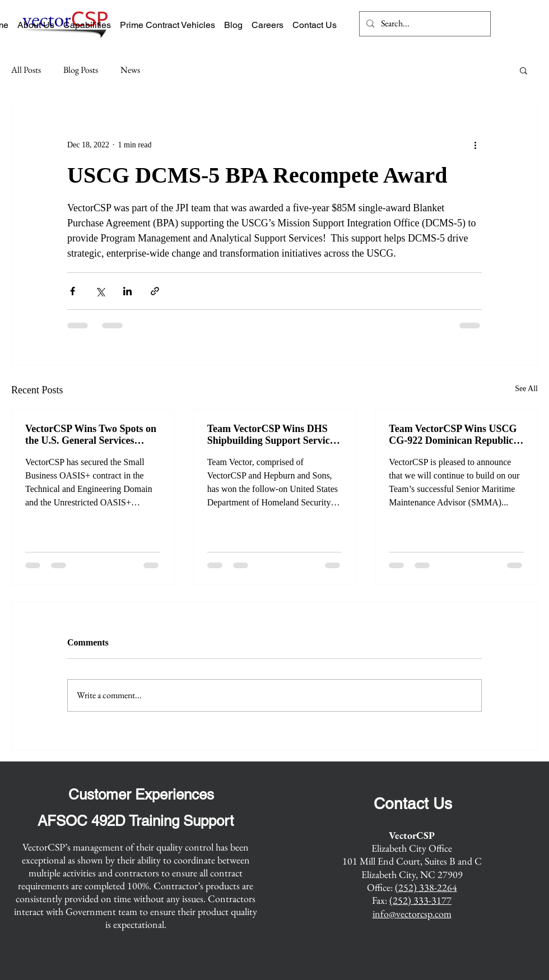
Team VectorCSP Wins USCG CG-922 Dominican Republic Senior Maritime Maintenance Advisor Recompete (454, 435)
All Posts (26, 70)
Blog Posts (81, 70)
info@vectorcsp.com (412, 914)
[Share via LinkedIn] (127, 291)
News (130, 70)
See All (526, 389)
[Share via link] (155, 291)
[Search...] (424, 24)
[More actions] (475, 145)
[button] (524, 70)
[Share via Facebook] (73, 291)
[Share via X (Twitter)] (100, 291)
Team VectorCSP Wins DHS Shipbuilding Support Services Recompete (273, 435)
